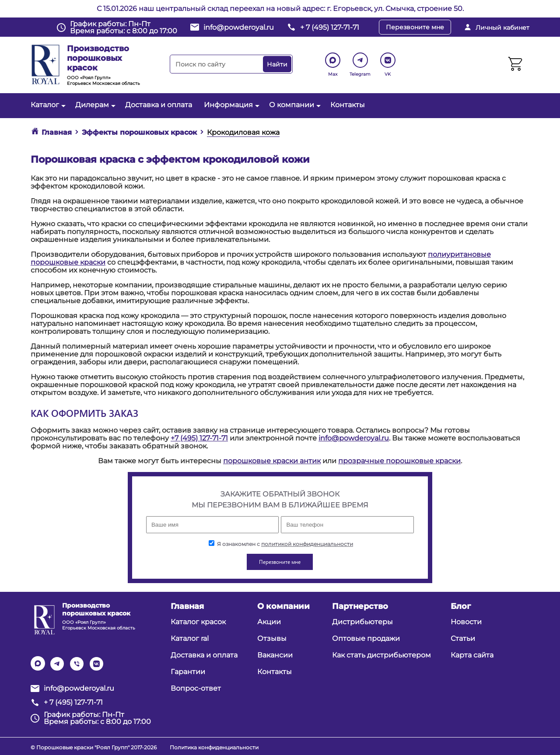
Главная (187, 606)
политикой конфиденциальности (307, 544)
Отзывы (272, 638)
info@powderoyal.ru (239, 27)
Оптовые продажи (366, 638)
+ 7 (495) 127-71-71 (330, 27)
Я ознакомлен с (281, 544)
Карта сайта (472, 655)
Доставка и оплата (159, 105)
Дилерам (94, 105)
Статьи (463, 638)
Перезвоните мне (415, 27)
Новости (466, 622)
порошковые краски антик (272, 461)
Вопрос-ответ (196, 688)
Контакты (348, 105)
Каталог (47, 105)
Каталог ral (190, 638)
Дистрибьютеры (362, 622)
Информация (231, 105)
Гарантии (188, 672)
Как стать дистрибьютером (381, 655)
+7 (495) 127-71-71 (199, 438)
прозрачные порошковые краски (399, 461)
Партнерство (360, 606)
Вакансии (275, 655)
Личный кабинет (502, 28)
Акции (269, 622)
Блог (461, 606)
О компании (294, 105)
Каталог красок (198, 622)
